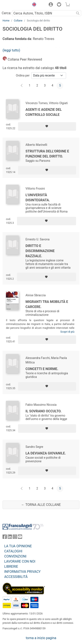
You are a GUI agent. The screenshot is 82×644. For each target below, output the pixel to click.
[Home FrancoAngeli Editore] (15, 5)
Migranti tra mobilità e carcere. (47, 304)
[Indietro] (22, 86)
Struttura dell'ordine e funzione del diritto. (47, 154)
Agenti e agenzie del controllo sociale (44, 112)
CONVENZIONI (15, 556)
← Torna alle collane (41, 505)
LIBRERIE (11, 567)
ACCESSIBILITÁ (16, 577)
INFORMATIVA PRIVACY (22, 572)
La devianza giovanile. (46, 453)
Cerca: (6, 13)
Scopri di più (67, 332)
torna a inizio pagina (41, 638)
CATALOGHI (13, 551)
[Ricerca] (78, 13)
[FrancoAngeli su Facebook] (5, 538)
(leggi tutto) (11, 50)
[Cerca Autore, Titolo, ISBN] (43, 13)
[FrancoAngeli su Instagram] (15, 538)
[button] (33, 5)
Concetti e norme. (42, 369)
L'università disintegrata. (38, 198)
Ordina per (23, 75)
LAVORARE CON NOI (20, 561)
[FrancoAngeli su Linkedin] (10, 538)
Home (6, 21)
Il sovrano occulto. (44, 411)
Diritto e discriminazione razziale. (40, 251)
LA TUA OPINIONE (18, 546)
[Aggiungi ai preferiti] (47, 126)
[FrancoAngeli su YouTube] (20, 538)
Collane (18, 21)
